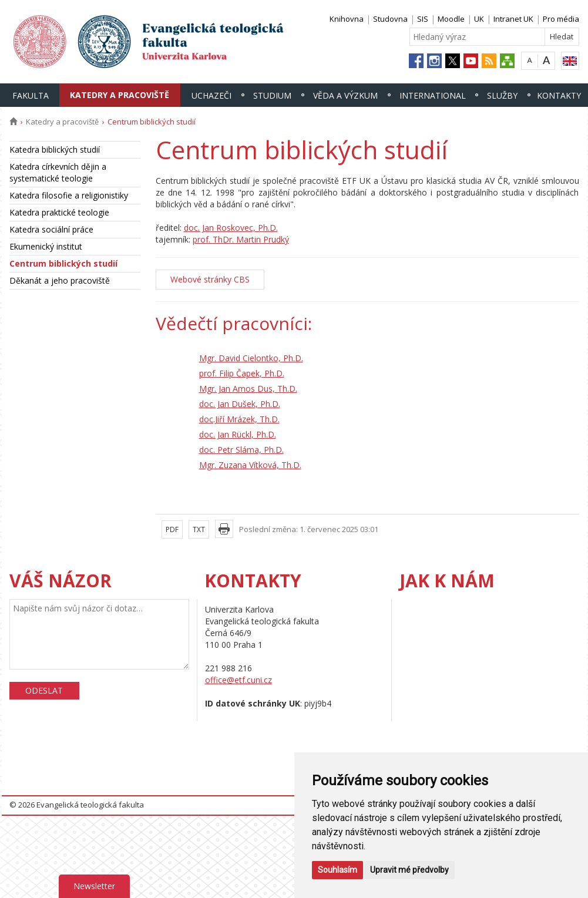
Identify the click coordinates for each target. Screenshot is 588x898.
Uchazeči (211, 95)
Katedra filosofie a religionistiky (69, 195)
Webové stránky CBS (210, 279)
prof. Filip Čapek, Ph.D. (242, 373)
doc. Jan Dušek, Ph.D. (240, 404)
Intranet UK (513, 19)
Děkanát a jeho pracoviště (60, 280)
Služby (502, 95)
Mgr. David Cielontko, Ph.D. (251, 358)
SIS (423, 19)
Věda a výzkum (345, 95)
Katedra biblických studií (55, 149)
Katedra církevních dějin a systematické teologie (58, 172)
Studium (272, 95)
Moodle (451, 19)
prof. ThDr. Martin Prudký (241, 239)
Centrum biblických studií (63, 263)
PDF (172, 529)
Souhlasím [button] (337, 870)
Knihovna (347, 19)
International (433, 95)
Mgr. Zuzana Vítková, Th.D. (250, 465)
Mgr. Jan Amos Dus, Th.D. (248, 389)
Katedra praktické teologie (59, 212)
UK (479, 19)
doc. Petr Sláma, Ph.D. (241, 450)
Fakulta (31, 95)
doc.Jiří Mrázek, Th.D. (239, 419)
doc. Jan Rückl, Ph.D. (238, 434)
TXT (199, 529)
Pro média (561, 19)
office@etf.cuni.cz (238, 680)
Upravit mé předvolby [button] (409, 870)
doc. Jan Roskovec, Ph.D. (231, 228)
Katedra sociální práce (51, 229)
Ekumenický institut (46, 246)
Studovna (390, 19)
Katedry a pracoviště (120, 95)
